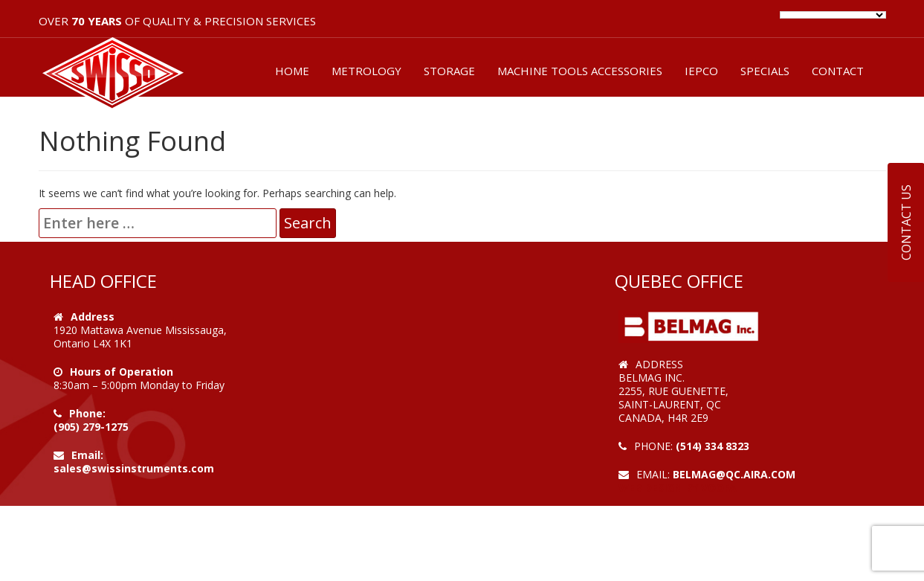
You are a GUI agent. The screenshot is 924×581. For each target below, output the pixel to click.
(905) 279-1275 (91, 427)
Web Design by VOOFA (678, 488)
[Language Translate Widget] (833, 15)
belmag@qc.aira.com (734, 474)
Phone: (87, 413)
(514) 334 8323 (713, 446)
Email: (87, 455)
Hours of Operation (122, 372)
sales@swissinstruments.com (134, 468)
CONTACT (838, 71)
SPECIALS (765, 71)
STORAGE (449, 71)
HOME (292, 71)
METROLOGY (366, 71)
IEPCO (701, 71)
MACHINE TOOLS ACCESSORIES (580, 71)
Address (93, 317)
